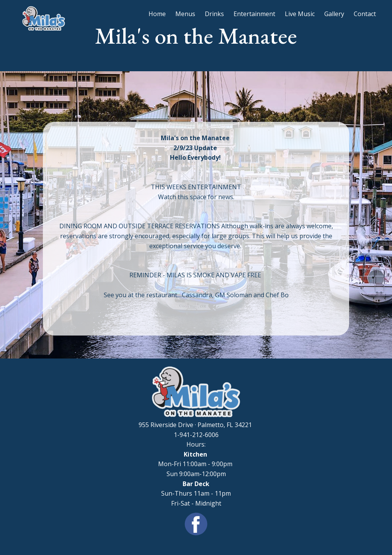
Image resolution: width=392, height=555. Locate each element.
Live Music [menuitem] (300, 14)
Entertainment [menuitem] (254, 14)
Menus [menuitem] (185, 14)
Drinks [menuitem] (214, 14)
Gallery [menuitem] (334, 14)
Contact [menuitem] (365, 14)
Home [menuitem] (157, 14)
